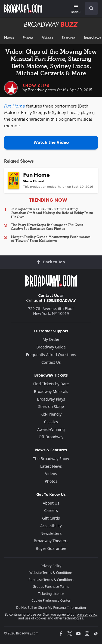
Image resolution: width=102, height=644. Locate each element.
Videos (47, 38)
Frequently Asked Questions (51, 355)
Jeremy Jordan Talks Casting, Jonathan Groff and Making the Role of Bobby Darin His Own (52, 213)
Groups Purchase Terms (51, 587)
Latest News (51, 466)
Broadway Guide (51, 347)
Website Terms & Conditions (51, 573)
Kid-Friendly (51, 414)
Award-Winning (51, 429)
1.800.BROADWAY (60, 300)
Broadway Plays (51, 399)
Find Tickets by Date (51, 384)
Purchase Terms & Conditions (51, 580)
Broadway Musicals (51, 391)
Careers (51, 510)
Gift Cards (51, 518)
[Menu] (76, 9)
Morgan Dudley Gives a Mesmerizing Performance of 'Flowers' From (51, 239)
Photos (28, 38)
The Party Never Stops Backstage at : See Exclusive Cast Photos (47, 227)
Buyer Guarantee (51, 548)
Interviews (92, 38)
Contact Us (49, 295)
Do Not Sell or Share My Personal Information (51, 608)
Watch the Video (51, 142)
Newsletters (51, 533)
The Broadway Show (51, 459)
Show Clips (36, 86)
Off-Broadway (51, 437)
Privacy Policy (51, 566)
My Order (51, 339)
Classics (51, 422)
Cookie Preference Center (51, 600)
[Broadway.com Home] (23, 8)
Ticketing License (51, 594)
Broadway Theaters (51, 541)
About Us (51, 503)
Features (69, 38)
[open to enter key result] (91, 8)
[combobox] (89, 8)
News (9, 38)
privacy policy (87, 614)
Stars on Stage (51, 406)
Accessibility (51, 526)
